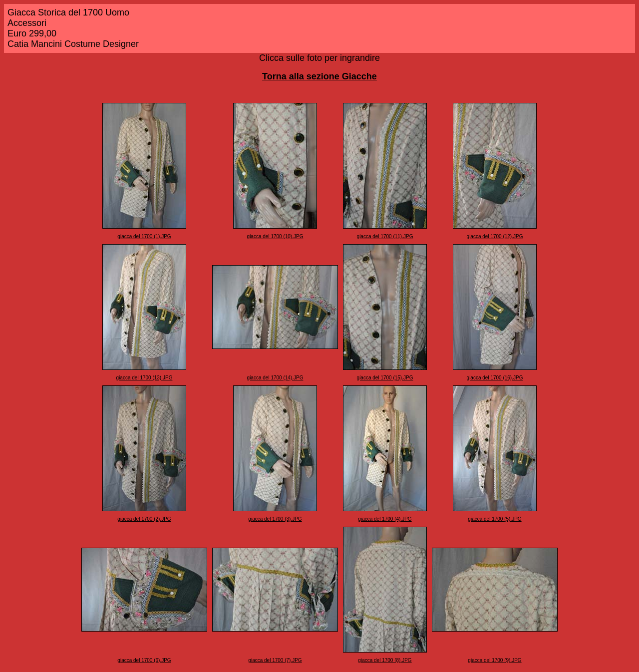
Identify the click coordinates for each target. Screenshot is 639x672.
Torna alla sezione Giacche (319, 76)
